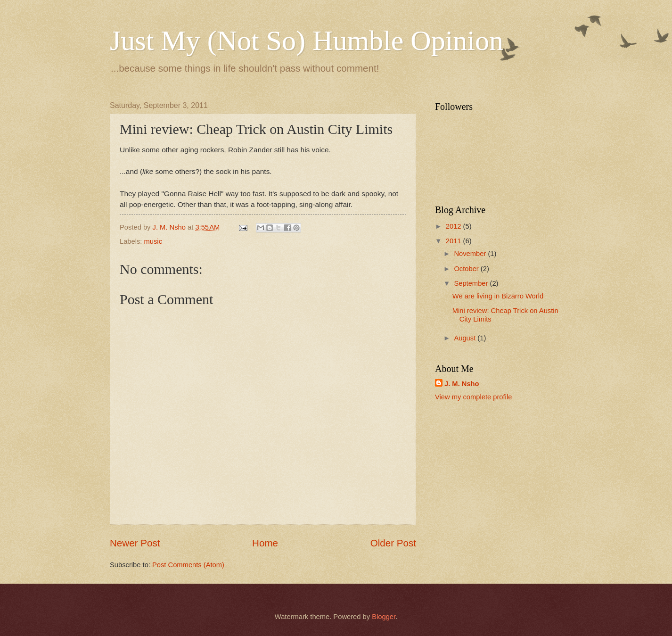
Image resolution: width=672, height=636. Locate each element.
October (467, 269)
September (472, 283)
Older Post (393, 543)
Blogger (384, 617)
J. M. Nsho (462, 384)
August (466, 338)
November (471, 254)
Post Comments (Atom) (188, 565)
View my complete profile (473, 397)
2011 (455, 241)
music (153, 241)
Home (265, 543)
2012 (455, 226)
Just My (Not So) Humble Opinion (307, 41)
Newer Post (135, 543)
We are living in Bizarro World (498, 296)
